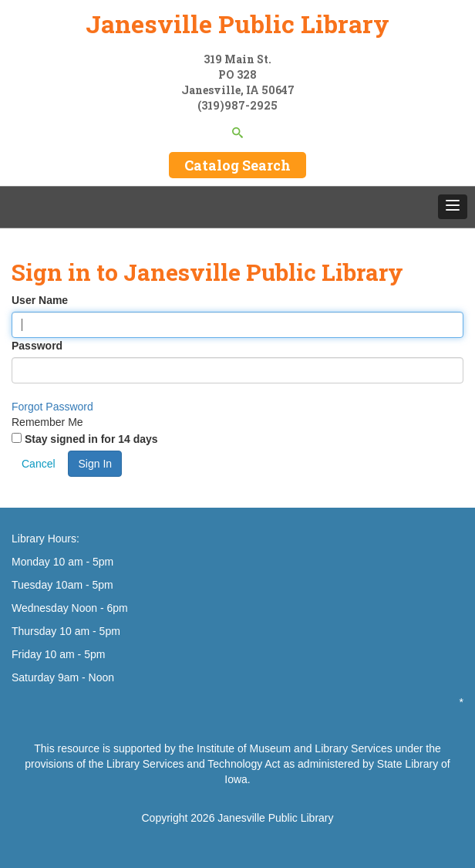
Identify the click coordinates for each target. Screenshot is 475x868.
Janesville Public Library (237, 24)
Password (37, 346)
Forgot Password (52, 407)
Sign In (95, 464)
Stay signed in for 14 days (91, 439)
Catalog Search (237, 165)
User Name (40, 300)
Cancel (39, 464)
